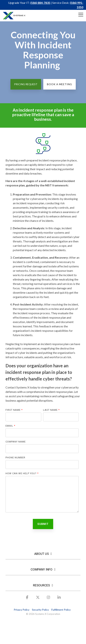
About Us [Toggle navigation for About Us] (42, 554)
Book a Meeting (60, 84)
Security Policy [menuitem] (40, 610)
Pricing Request (26, 84)
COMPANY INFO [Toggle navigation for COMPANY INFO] (42, 569)
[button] (81, 14)
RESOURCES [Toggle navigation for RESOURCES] (41, 585)
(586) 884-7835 (40, 3)
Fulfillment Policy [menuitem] (61, 610)
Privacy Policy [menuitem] (22, 610)
